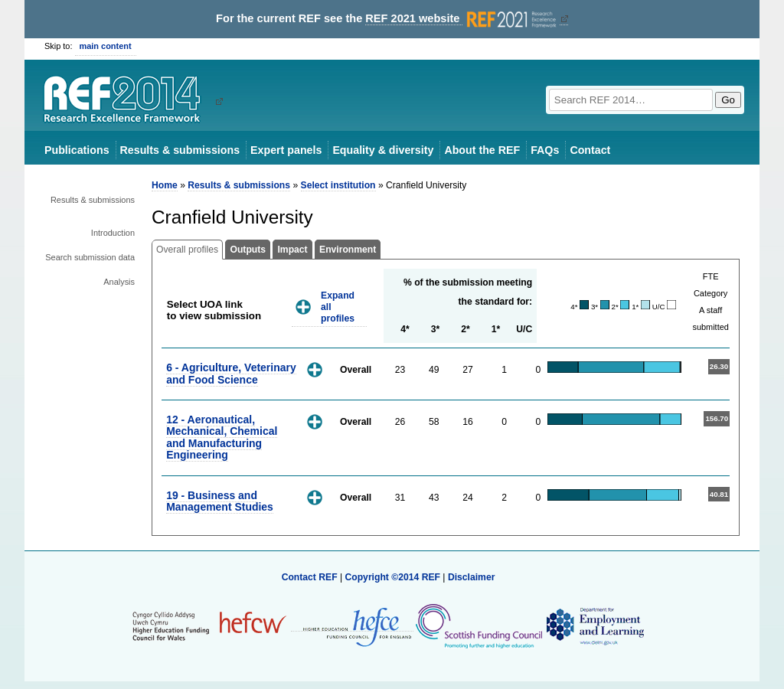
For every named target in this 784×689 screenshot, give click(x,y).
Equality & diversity (383, 150)
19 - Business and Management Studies (220, 501)
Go (728, 100)
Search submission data (90, 257)
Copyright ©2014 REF (394, 577)
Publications (77, 150)
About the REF (482, 150)
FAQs (545, 150)
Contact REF (310, 577)
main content (106, 46)
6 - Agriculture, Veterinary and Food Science (231, 373)
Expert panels (286, 150)
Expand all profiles (338, 307)
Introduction (113, 233)
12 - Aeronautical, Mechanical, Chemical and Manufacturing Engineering (222, 437)
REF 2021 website (462, 19)
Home (165, 185)
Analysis (119, 282)
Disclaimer (472, 577)
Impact (292, 250)
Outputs (248, 250)
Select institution (338, 185)
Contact (590, 150)
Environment (348, 250)
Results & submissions (180, 150)
